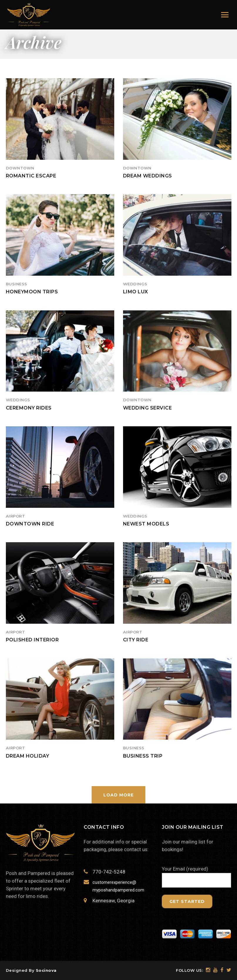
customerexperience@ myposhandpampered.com (118, 886)
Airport (16, 516)
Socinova (46, 970)
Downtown (20, 168)
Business (17, 284)
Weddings (135, 284)
